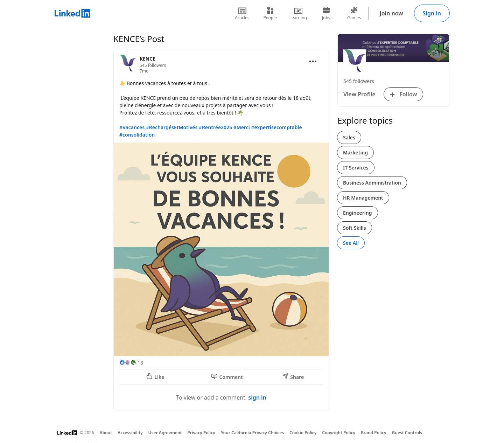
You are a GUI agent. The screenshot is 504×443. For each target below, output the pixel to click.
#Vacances (132, 127)
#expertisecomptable (276, 127)
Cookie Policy (303, 433)
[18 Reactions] (131, 363)
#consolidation (137, 135)
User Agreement (165, 433)
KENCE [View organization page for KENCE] (148, 59)
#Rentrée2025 (215, 127)
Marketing (355, 153)
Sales (349, 137)
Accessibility (130, 433)
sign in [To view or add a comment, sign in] (257, 397)
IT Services (356, 168)
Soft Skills (355, 228)
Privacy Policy (201, 433)
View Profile (359, 94)
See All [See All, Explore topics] (351, 243)
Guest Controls (407, 433)
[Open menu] (313, 61)
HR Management (363, 198)
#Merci (242, 127)
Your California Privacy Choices (252, 433)
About (106, 433)
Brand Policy (373, 433)
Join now (391, 13)
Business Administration (372, 183)
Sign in (432, 13)
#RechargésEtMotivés (172, 127)
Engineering (358, 213)
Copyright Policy (339, 433)
